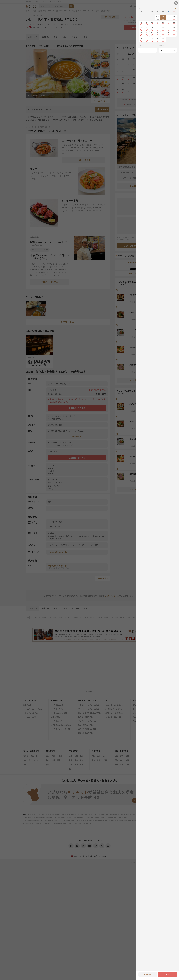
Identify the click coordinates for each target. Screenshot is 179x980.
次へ (167, 975)
